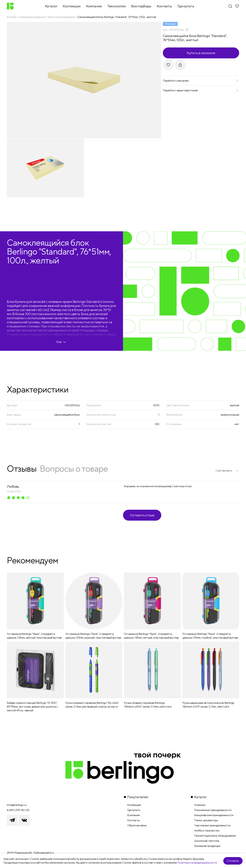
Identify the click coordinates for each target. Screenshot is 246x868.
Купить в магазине (201, 53)
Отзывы (22, 468)
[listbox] (227, 471)
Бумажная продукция (32, 17)
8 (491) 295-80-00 (18, 810)
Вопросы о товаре (74, 468)
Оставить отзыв (142, 515)
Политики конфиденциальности (197, 863)
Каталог (12, 17)
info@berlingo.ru (17, 805)
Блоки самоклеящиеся (61, 17)
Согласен (233, 861)
